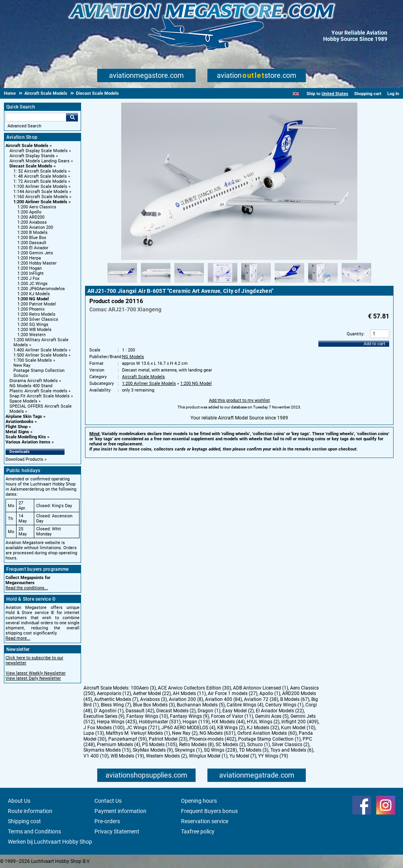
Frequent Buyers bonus (209, 811)
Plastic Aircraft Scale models (38, 391)
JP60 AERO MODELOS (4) (188, 728)
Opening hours (199, 801)
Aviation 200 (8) (186, 699)
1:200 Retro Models (36, 314)
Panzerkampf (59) (128, 739)
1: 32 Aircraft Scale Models (40, 171)
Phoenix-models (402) (213, 739)
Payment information (120, 811)
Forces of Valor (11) (232, 716)
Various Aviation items (28, 442)
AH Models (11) (189, 693)
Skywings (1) (188, 750)
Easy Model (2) (238, 711)
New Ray (22, 365)
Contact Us (108, 801)
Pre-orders (107, 821)
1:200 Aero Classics (37, 207)
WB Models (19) (127, 756)
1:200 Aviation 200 (35, 227)
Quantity (355, 334)
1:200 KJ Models (34, 294)
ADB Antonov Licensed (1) (261, 688)
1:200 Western (31, 335)
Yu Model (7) (243, 756)
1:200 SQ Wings (33, 325)
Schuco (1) (259, 745)
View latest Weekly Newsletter (36, 673)
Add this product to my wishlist (239, 400)
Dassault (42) (140, 711)
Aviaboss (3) (153, 699)
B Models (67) (295, 699)
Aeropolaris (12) (114, 693)
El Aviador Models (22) (280, 711)
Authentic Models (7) (116, 699)
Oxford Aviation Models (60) (267, 733)
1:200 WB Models (34, 330)
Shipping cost (24, 821)
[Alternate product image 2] (156, 283)
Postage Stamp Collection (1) (269, 739)
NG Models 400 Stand (31, 386)
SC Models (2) (230, 745)
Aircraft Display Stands (32, 156)
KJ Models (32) (263, 728)
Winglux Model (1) (208, 756)
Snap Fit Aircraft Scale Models (40, 396)
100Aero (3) (143, 688)
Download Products (24, 459)
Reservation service (205, 821)
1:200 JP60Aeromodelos (41, 289)
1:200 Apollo (29, 212)
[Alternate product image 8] (356, 283)
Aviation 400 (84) (224, 699)
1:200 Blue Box (32, 238)
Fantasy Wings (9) (189, 716)
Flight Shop (17, 427)
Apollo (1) (270, 693)
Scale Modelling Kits (26, 437)
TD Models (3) (254, 750)
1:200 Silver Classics (38, 319)
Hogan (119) (196, 722)
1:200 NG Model (33, 299)
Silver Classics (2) (291, 745)
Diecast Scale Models (31, 166)
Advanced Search (24, 126)
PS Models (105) (160, 745)
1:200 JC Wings (32, 284)
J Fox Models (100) (104, 728)
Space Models (23, 401)
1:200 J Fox (28, 279)
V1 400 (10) (96, 756)
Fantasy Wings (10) (147, 716)
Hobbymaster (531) (160, 722)
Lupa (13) (94, 733)
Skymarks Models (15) (107, 750)
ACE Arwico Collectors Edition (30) (194, 688)
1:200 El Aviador (33, 248)
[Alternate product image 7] (323, 283)
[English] (296, 94)
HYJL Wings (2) (263, 722)
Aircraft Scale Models (27, 146)
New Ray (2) (185, 733)
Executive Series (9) (104, 716)
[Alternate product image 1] (122, 283)
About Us (19, 801)
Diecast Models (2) (176, 711)
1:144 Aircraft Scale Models (41, 192)
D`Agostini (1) (109, 711)
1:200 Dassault (32, 243)
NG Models (133, 357)
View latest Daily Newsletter (33, 678)
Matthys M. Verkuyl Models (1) (138, 733)
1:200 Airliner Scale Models (40, 202)
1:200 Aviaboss (32, 222)
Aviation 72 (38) (261, 699)
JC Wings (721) (143, 728)
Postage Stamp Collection (39, 371)
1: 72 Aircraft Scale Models (40, 181)
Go (72, 117)
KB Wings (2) (231, 728)
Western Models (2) (166, 756)
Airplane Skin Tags (24, 417)
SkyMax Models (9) (153, 750)
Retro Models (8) (196, 745)
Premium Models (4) (118, 745)
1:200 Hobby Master (37, 263)
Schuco (21, 376)
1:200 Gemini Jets (35, 253)
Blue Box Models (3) (154, 705)
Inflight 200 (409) (300, 722)
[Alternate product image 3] (189, 283)
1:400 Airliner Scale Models (40, 350)
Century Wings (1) (284, 705)
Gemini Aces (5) (272, 716)
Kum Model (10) (298, 728)
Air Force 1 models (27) (233, 693)
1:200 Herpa (29, 258)
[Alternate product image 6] (289, 283)
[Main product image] (239, 258)
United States (335, 94)
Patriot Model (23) (168, 739)
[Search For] (36, 117)
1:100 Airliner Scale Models (40, 187)
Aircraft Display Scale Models (39, 151)
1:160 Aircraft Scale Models (41, 197)
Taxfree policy (198, 831)
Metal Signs (17, 432)
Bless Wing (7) (116, 705)
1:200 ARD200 (31, 217)
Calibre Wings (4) (245, 705)
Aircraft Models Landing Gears (40, 161)
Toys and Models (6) (292, 750)
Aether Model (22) (152, 693)
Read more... (18, 638)
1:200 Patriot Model (37, 304)
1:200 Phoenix (31, 309)
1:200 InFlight (31, 273)
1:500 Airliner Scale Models (40, 355)
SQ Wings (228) (220, 750)
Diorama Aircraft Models (34, 381)
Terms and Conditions (34, 831)
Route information (30, 811)
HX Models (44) (228, 722)
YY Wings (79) (273, 756)
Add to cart (374, 344)
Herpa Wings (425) (117, 722)
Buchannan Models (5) (201, 705)
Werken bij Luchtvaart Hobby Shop (50, 842)
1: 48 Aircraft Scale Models (40, 176)
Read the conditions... (27, 588)
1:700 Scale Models (33, 360)
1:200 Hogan (30, 268)
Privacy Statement (117, 831)
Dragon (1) (209, 711)
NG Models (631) (217, 733)
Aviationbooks (19, 422)
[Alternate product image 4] (223, 283)
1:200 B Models (32, 233)
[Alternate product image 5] (256, 283)
